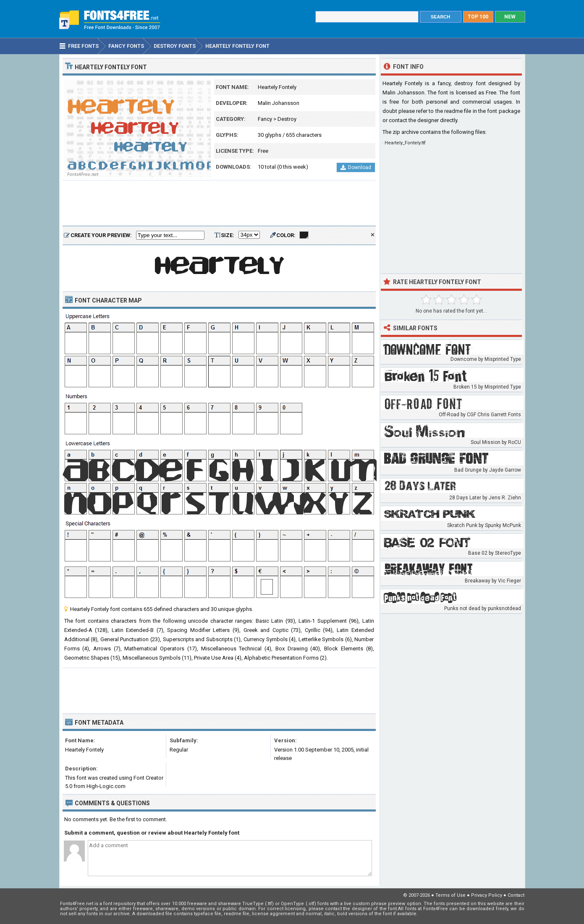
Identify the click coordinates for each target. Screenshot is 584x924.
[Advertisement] (219, 204)
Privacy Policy (487, 895)
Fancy (265, 119)
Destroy (287, 119)
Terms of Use (450, 895)
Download (356, 167)
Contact (516, 895)
